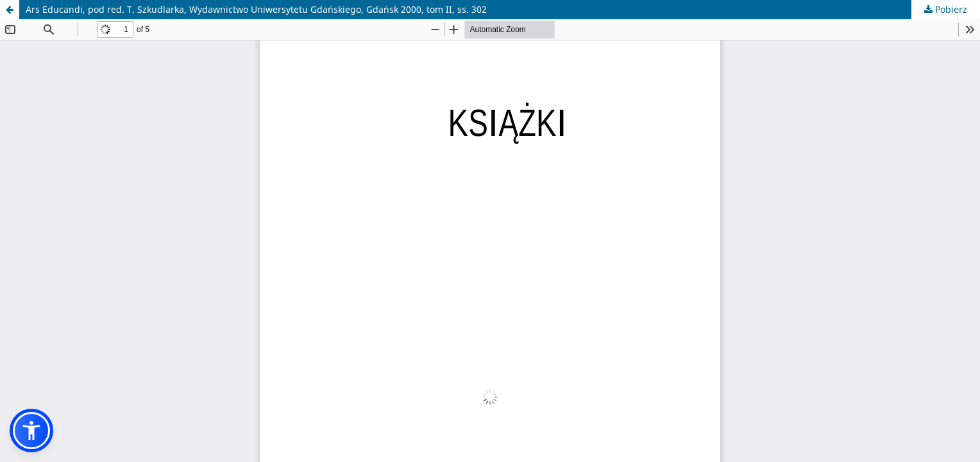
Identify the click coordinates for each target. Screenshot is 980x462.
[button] (31, 431)
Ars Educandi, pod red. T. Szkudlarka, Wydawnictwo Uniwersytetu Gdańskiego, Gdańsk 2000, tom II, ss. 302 (256, 9)
